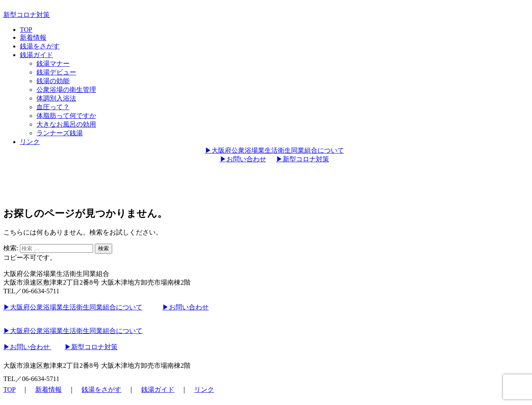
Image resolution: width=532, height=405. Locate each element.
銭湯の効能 (53, 81)
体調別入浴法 (56, 98)
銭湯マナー (53, 64)
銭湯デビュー (56, 72)
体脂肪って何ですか (66, 116)
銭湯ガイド (36, 55)
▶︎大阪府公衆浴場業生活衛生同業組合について (274, 150)
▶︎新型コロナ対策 (303, 159)
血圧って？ (53, 107)
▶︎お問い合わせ (243, 159)
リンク (30, 142)
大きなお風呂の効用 (66, 124)
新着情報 (33, 37)
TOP (26, 30)
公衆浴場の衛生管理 (66, 90)
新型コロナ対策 (26, 15)
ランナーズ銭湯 (60, 133)
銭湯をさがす (40, 46)
